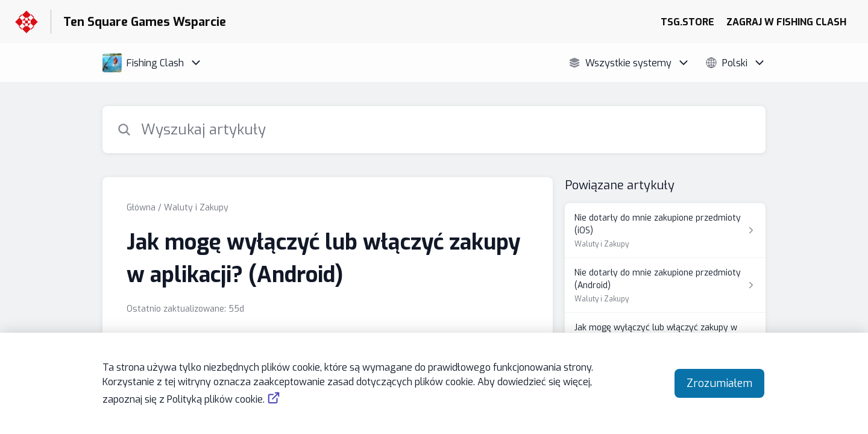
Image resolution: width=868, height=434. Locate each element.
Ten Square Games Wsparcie (145, 22)
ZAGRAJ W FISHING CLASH (786, 22)
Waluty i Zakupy (196, 208)
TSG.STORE (687, 22)
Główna (141, 208)
